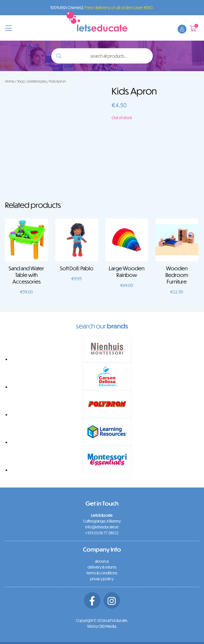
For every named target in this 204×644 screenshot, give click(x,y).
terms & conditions (102, 573)
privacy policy (102, 579)
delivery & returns (102, 567)
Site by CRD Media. (102, 626)
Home (10, 81)
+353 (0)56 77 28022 (102, 533)
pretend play (37, 81)
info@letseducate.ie (102, 527)
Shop (21, 81)
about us (102, 561)
